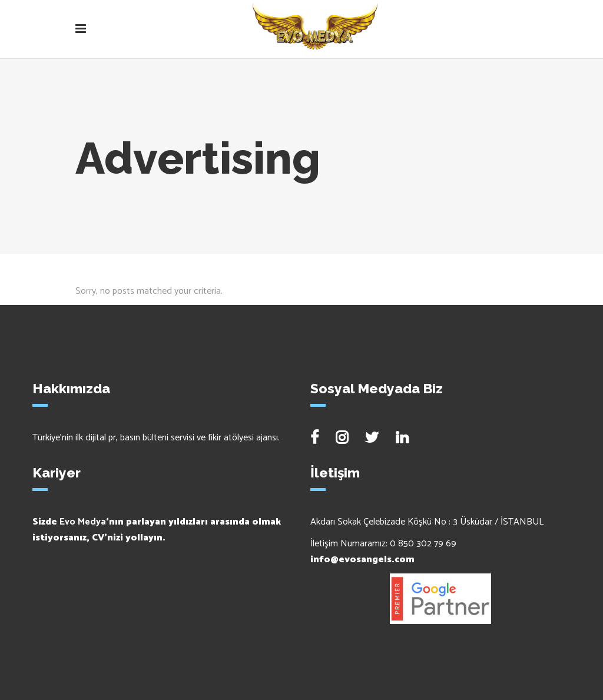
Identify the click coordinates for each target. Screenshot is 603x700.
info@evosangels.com (362, 560)
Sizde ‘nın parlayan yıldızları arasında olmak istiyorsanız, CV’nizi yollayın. (157, 530)
